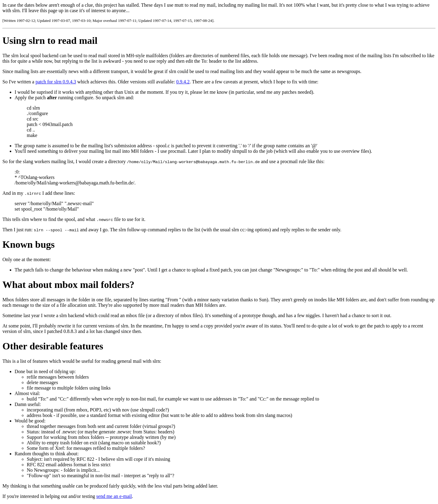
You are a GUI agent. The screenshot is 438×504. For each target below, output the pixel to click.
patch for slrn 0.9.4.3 (56, 82)
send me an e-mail (114, 496)
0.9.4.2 (183, 82)
